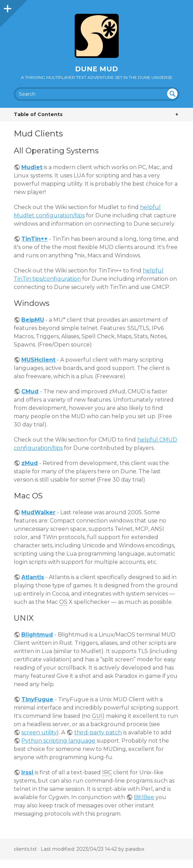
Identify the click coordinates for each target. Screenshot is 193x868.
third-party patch (98, 732)
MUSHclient (38, 360)
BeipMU (33, 320)
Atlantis (33, 577)
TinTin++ (34, 239)
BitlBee (144, 797)
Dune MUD (96, 69)
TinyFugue (37, 699)
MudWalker (38, 512)
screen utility (39, 732)
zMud (30, 463)
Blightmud (37, 635)
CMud (30, 391)
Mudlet (32, 167)
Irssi (27, 772)
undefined (172, 94)
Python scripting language (58, 741)
